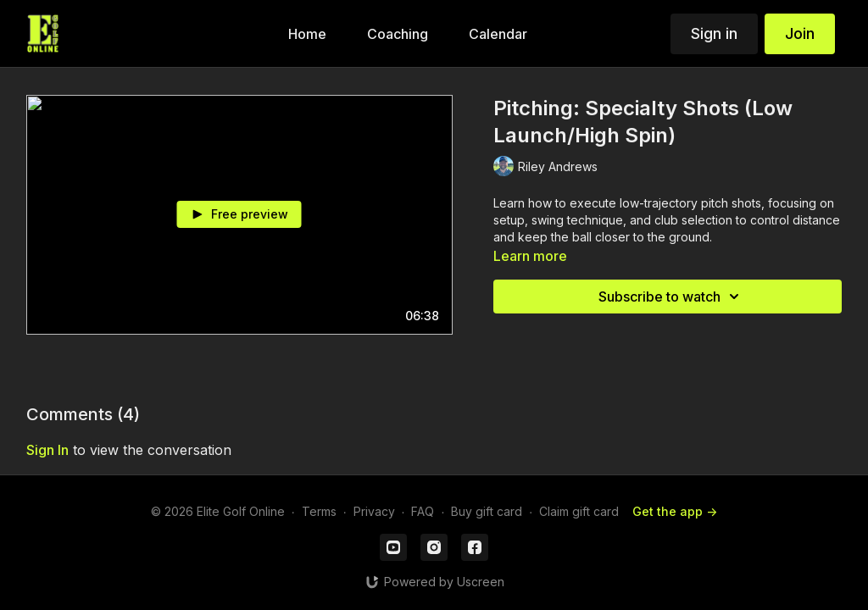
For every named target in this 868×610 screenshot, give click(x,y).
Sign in (714, 33)
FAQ (423, 511)
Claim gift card (579, 511)
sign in (47, 450)
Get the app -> (675, 511)
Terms (319, 511)
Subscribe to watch (671, 297)
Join (800, 33)
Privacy (374, 511)
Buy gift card (487, 511)
